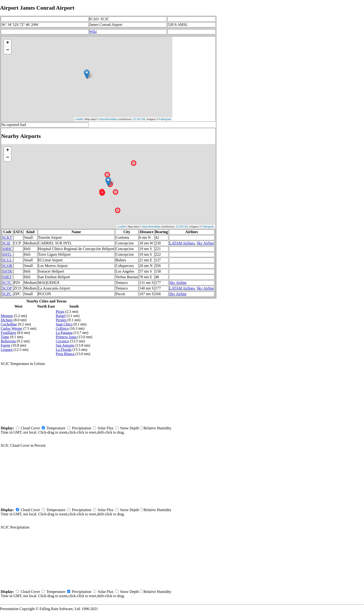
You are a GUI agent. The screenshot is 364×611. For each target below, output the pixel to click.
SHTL (7, 254)
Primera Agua (66, 337)
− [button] (8, 50)
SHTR (7, 271)
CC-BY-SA (139, 119)
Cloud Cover (30, 428)
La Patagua (64, 333)
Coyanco (62, 341)
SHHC (7, 249)
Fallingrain (165, 119)
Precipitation (81, 428)
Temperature (56, 428)
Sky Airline (205, 243)
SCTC (7, 283)
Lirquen (7, 350)
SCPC (7, 294)
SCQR (7, 266)
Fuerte (6, 345)
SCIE (6, 243)
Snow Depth (129, 428)
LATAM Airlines (182, 243)
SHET (7, 277)
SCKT (7, 237)
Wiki (93, 32)
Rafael (61, 316)
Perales (61, 320)
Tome (5, 337)
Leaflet (79, 119)
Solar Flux (106, 428)
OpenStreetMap (108, 119)
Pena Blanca (65, 354)
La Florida (64, 350)
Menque (7, 316)
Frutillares (8, 333)
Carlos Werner (12, 328)
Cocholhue (9, 324)
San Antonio (65, 345)
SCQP (7, 288)
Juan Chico (64, 324)
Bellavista (8, 341)
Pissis (60, 311)
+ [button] (8, 43)
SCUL (7, 260)
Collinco (62, 328)
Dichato (7, 320)
